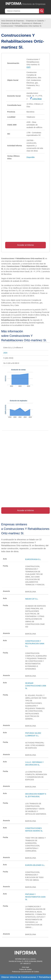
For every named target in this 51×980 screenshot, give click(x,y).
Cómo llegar (36, 99)
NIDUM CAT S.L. (32, 599)
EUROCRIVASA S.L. (33, 559)
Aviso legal (26, 967)
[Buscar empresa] (22, 11)
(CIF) (29, 67)
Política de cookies (25, 969)
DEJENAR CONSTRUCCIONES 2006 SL (36, 686)
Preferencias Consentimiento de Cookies (25, 972)
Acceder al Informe (25, 245)
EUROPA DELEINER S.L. (35, 865)
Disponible (31, 157)
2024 (5, 353)
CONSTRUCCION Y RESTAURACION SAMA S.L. (35, 644)
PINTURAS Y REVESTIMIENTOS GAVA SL (35, 897)
